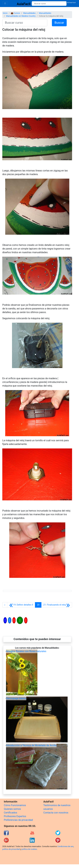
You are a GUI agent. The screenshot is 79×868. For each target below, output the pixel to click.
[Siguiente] (57, 605)
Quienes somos (12, 809)
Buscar (59, 23)
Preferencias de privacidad (18, 820)
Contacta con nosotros (56, 813)
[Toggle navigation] (5, 3)
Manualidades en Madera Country (21, 16)
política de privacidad (11, 849)
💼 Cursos (15, 13)
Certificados (10, 813)
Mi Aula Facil (71, 3)
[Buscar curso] (49, 4)
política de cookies (29, 849)
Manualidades (29, 13)
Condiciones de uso (66, 846)
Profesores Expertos (15, 816)
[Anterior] (21, 605)
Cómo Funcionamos (15, 805)
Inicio (5, 13)
